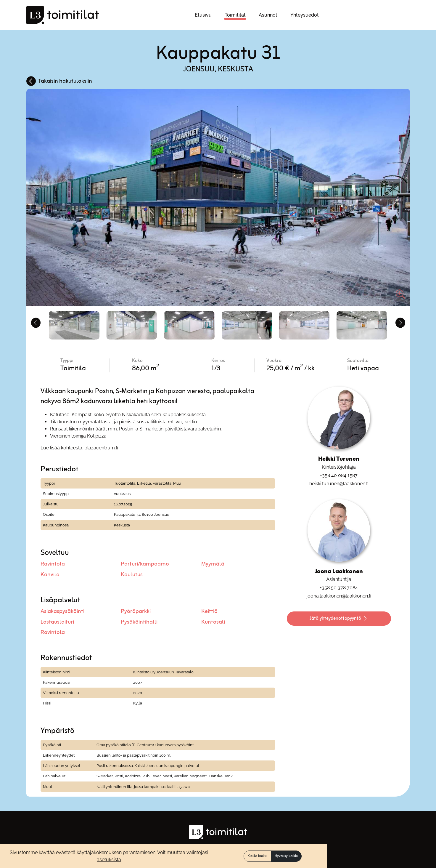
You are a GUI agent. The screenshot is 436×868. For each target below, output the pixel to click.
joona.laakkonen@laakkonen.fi (339, 594)
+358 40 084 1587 (339, 474)
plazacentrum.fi (101, 446)
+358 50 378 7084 (339, 586)
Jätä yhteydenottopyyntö (339, 617)
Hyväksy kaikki (286, 856)
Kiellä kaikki (257, 856)
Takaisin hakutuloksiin (65, 81)
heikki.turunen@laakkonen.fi (339, 482)
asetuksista (109, 860)
